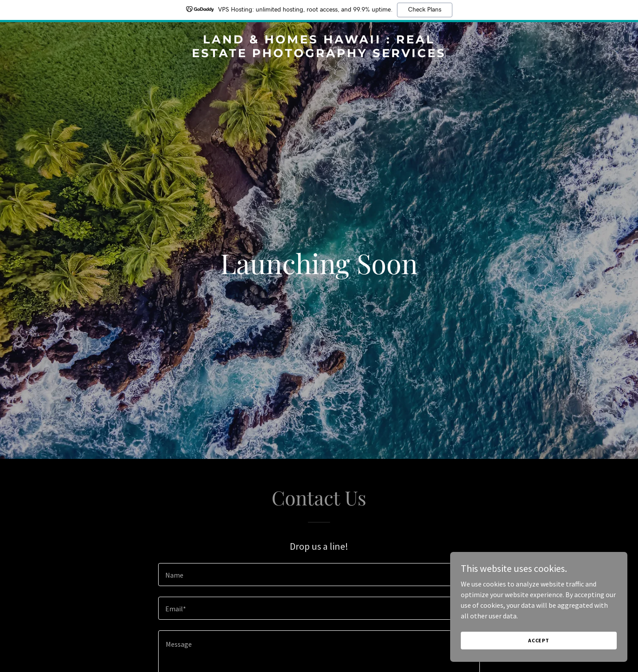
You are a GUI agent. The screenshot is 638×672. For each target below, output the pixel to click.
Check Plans (425, 10)
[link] (319, 54)
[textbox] (319, 575)
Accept (539, 640)
